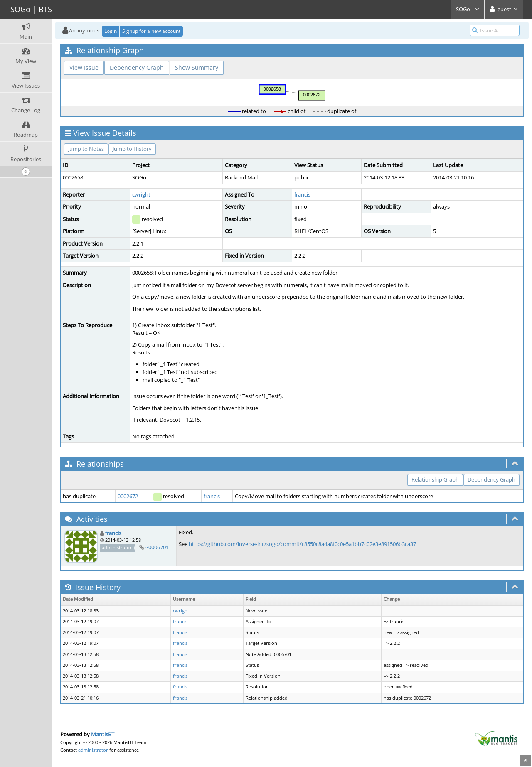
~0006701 (157, 547)
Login (111, 31)
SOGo (468, 9)
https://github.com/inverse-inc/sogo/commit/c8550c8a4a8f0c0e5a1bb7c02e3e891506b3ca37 (302, 544)
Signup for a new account (151, 31)
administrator (93, 750)
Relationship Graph (435, 479)
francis (302, 194)
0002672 (128, 496)
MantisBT (103, 734)
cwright (141, 194)
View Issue (84, 68)
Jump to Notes (86, 149)
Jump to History (132, 149)
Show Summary (197, 68)
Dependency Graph (137, 68)
